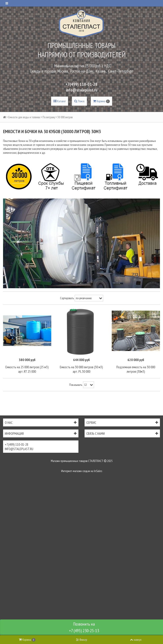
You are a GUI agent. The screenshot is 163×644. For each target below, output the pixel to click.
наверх (136, 640)
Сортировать (67, 298)
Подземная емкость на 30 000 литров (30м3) (136, 369)
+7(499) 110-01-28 (81, 84)
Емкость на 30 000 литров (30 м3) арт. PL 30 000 (81, 369)
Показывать (76, 385)
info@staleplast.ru (82, 90)
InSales (98, 471)
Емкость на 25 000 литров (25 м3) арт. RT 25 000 (27, 369)
